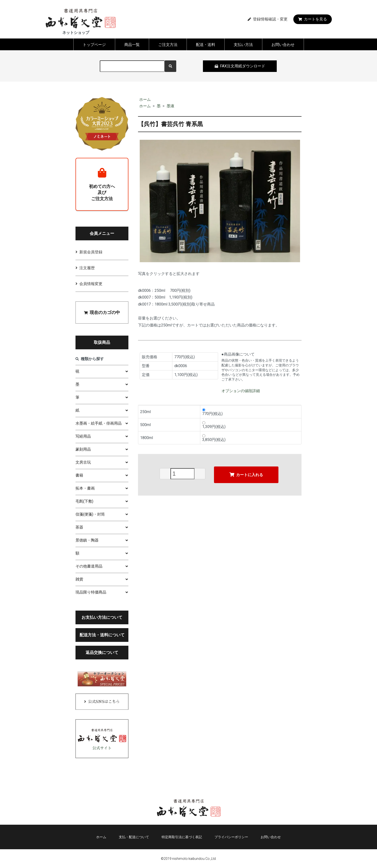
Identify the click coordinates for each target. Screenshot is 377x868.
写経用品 (83, 436)
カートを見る (313, 19)
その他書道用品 (89, 566)
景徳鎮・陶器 (87, 540)
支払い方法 (243, 45)
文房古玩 (83, 462)
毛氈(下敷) (84, 501)
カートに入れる (246, 475)
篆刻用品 (83, 449)
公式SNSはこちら (104, 702)
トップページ (94, 45)
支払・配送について (134, 837)
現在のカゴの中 (102, 312)
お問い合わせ (283, 45)
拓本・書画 (85, 488)
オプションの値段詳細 (241, 391)
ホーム (145, 99)
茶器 (79, 527)
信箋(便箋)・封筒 (90, 514)
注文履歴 (87, 268)
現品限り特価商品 (91, 592)
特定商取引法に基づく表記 (182, 837)
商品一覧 (132, 45)
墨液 (170, 106)
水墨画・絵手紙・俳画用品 (99, 423)
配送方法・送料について (102, 635)
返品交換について (102, 652)
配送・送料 (206, 45)
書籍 (79, 475)
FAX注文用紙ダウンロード (240, 66)
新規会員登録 (91, 252)
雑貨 (79, 579)
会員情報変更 (91, 284)
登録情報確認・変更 (268, 19)
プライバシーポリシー (231, 837)
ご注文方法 (168, 45)
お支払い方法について (102, 617)
